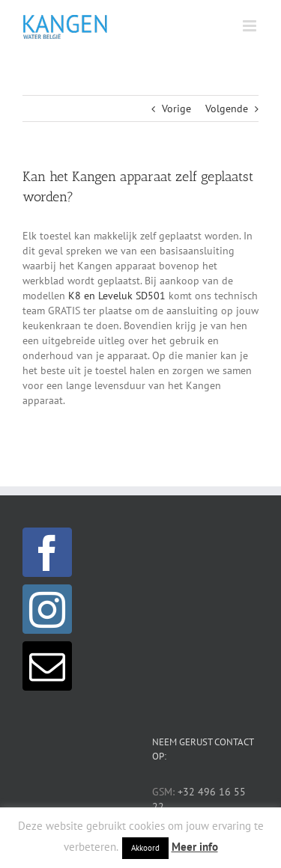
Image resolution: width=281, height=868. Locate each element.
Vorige (176, 109)
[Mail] (47, 666)
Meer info (195, 847)
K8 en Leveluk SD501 (117, 296)
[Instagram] (47, 609)
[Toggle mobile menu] (251, 26)
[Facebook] (47, 552)
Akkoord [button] (145, 848)
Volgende (227, 109)
